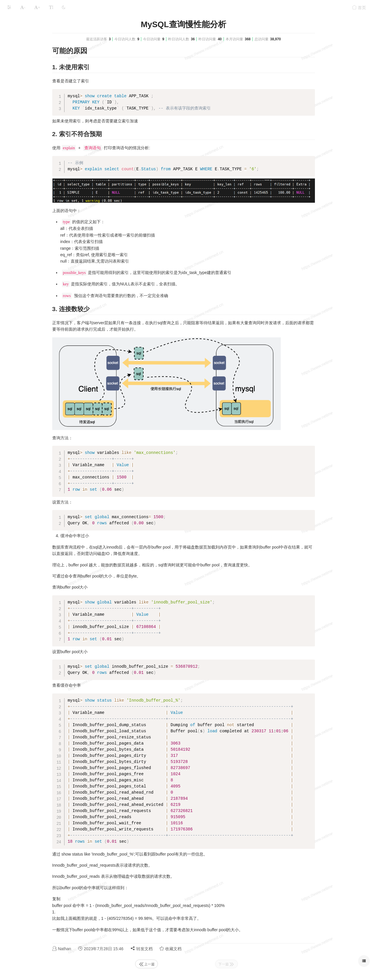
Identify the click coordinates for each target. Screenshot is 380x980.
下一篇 (270, 964)
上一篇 (190, 964)
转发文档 (185, 949)
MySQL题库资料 (22, 161)
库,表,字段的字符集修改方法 (39, 81)
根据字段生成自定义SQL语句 (40, 93)
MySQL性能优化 (22, 172)
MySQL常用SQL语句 (32, 104)
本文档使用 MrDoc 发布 (23, 188)
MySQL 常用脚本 (23, 127)
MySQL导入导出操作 (32, 70)
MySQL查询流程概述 (32, 116)
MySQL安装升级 (22, 47)
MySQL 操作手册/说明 (27, 59)
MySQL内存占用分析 (26, 138)
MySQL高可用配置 (24, 36)
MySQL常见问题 (22, 150)
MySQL (45, 21)
